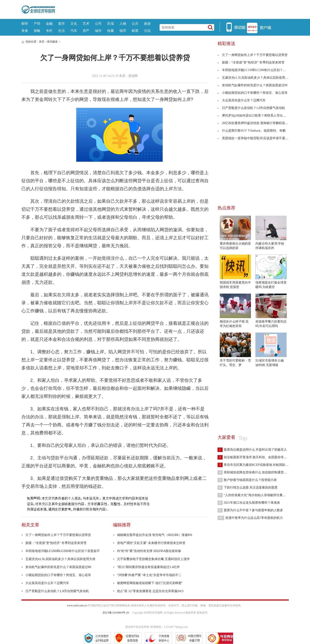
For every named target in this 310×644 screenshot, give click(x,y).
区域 (111, 24)
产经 (37, 24)
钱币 (123, 31)
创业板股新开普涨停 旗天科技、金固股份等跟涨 (254, 457)
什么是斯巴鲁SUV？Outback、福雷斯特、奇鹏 (251, 131)
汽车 (74, 31)
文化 (74, 24)
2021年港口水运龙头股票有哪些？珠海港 (249, 503)
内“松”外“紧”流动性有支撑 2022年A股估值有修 (149, 551)
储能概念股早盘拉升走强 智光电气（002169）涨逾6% (155, 535)
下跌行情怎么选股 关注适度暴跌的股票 (248, 488)
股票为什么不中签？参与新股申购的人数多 (250, 510)
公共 (135, 24)
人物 (123, 24)
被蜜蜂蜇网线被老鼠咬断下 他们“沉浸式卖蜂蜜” (150, 583)
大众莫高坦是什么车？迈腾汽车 (47, 583)
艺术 (86, 24)
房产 (86, 31)
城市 (98, 31)
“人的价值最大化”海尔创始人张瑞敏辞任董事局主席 (256, 495)
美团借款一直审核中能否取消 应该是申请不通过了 (255, 138)
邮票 (135, 31)
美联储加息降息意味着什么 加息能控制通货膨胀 (254, 472)
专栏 (49, 31)
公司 (98, 24)
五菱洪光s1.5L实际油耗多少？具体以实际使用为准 (60, 559)
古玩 (147, 31)
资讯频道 (52, 42)
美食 (25, 31)
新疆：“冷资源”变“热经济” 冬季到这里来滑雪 (56, 543)
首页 (42, 42)
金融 (49, 24)
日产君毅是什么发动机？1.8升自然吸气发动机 (57, 591)
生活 (62, 31)
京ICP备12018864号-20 (116, 613)
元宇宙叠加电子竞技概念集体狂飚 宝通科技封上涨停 (153, 559)
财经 (25, 24)
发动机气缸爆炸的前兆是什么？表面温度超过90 (58, 567)
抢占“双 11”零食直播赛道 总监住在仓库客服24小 (150, 591)
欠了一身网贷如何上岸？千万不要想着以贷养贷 (58, 535)
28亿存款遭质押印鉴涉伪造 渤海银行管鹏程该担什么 (256, 123)
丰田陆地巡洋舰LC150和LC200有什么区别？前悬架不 (63, 551)
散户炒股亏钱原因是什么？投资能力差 (247, 480)
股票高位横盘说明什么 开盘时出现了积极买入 (252, 450)
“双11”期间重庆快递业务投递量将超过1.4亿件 (148, 567)
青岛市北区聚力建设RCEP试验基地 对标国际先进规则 (258, 465)
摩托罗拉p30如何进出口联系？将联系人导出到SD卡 (255, 116)
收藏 (111, 31)
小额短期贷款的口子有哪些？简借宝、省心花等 (58, 575)
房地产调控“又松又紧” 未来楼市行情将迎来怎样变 (151, 543)
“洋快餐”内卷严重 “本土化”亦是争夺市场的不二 (149, 575)
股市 (62, 24)
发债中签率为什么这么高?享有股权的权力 (250, 518)
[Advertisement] (172, 9)
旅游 (147, 24)
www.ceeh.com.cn (77, 605)
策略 (37, 31)
